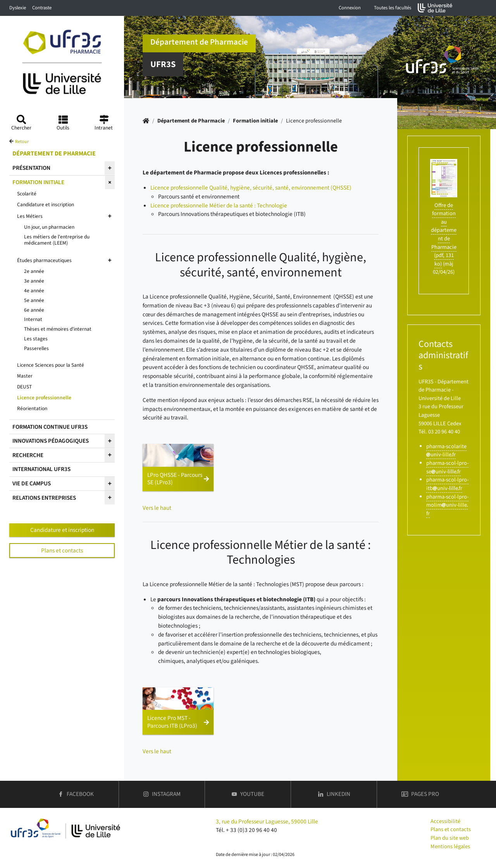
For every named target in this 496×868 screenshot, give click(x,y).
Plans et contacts (62, 550)
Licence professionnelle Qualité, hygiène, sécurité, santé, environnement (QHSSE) (251, 188)
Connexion (350, 8)
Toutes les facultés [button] (393, 8)
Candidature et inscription (62, 530)
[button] (178, 468)
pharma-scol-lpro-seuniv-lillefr (447, 467)
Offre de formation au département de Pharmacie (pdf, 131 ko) (444, 235)
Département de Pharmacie (191, 121)
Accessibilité (445, 821)
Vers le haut (157, 508)
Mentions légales (450, 846)
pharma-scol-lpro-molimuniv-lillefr (447, 505)
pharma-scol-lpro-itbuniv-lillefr (447, 484)
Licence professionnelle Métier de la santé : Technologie (219, 205)
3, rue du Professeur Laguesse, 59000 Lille (267, 821)
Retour (22, 142)
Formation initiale (255, 121)
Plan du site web (450, 838)
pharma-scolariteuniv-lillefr (446, 451)
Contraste (42, 8)
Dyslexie (18, 8)
